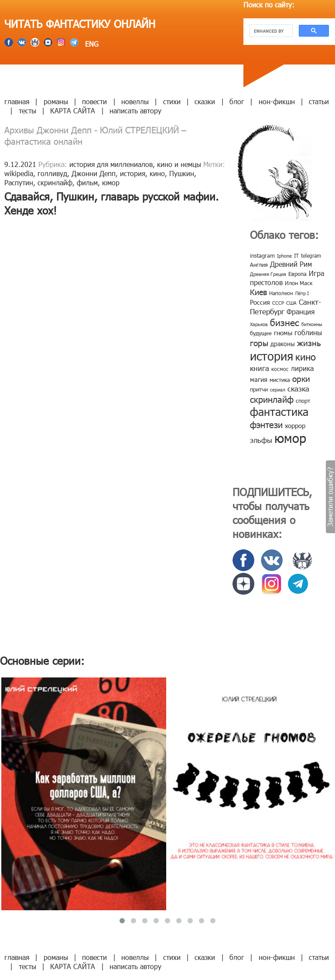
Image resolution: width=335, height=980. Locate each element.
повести (94, 101)
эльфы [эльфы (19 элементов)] (261, 440)
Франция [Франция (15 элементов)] (301, 311)
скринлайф (55, 182)
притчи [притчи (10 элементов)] (259, 389)
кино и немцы (179, 164)
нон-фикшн (277, 101)
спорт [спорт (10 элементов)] (303, 401)
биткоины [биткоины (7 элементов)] (312, 324)
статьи (319, 101)
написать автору (135, 111)
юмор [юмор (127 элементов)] (290, 438)
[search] (270, 31)
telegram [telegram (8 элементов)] (311, 255)
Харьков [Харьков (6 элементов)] (259, 324)
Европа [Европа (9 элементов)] (297, 274)
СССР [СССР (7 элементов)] (278, 303)
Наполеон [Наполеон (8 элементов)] (281, 293)
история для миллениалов (111, 164)
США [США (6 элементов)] (291, 303)
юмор (111, 182)
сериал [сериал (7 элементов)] (278, 390)
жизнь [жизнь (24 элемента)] (309, 342)
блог (237, 101)
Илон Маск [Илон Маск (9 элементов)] (299, 283)
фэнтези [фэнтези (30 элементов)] (266, 424)
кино (157, 173)
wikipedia (19, 173)
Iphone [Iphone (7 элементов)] (284, 256)
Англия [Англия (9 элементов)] (259, 265)
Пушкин (182, 173)
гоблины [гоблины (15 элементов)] (308, 332)
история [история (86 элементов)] (272, 356)
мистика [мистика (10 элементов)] (280, 380)
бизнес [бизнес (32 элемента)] (285, 322)
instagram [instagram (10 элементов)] (262, 255)
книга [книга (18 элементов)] (260, 368)
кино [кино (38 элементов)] (306, 356)
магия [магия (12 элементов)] (259, 379)
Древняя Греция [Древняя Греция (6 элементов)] (268, 274)
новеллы (135, 101)
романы (56, 101)
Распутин (19, 182)
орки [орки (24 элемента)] (301, 378)
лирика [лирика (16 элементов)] (302, 368)
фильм (87, 182)
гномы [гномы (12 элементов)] (283, 333)
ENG (91, 44)
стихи (172, 101)
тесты (27, 111)
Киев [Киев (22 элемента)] (258, 292)
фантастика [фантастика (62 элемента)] (279, 412)
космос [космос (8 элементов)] (280, 369)
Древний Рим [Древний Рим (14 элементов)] (291, 264)
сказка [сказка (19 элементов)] (298, 388)
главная (17, 101)
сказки (205, 101)
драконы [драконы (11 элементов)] (283, 344)
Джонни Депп (94, 173)
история (133, 173)
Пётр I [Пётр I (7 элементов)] (302, 293)
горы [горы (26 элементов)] (259, 342)
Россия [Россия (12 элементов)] (260, 302)
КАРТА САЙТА (73, 111)
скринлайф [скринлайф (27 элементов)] (272, 399)
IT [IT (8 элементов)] (296, 255)
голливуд (52, 173)
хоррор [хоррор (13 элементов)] (295, 425)
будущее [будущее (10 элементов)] (261, 333)
